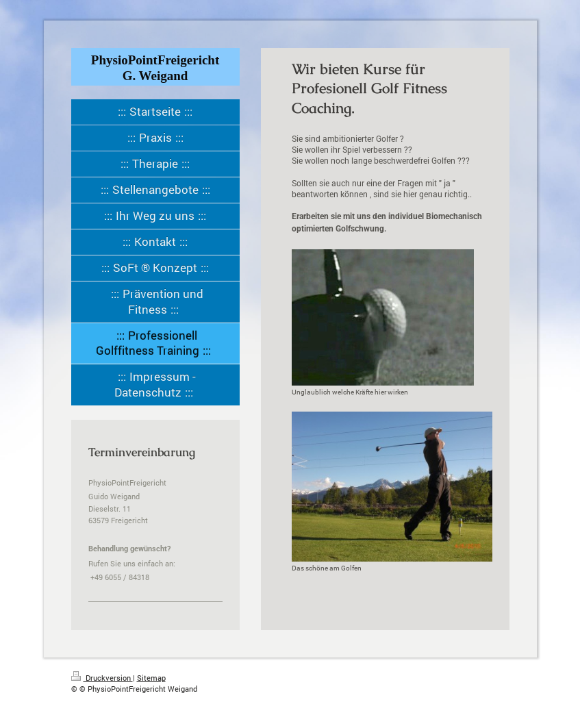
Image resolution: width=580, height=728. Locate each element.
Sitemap (151, 678)
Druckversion (102, 678)
